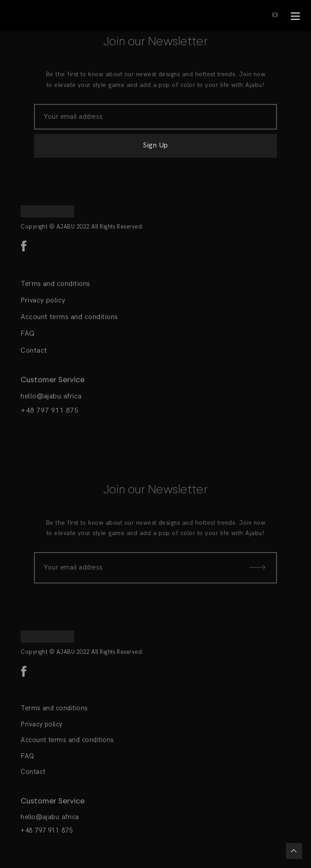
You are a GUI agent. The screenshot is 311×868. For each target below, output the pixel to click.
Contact (34, 351)
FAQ (28, 334)
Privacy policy (43, 300)
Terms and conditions (55, 284)
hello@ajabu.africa (51, 396)
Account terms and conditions (69, 317)
